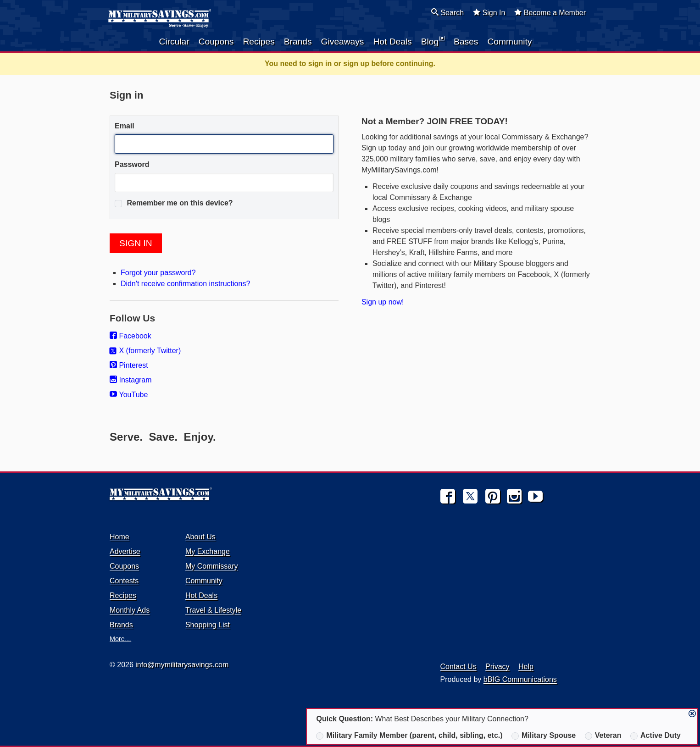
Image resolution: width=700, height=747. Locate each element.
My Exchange (208, 551)
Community (509, 41)
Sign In (489, 12)
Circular (174, 41)
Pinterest (129, 365)
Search (447, 12)
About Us (200, 537)
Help (526, 667)
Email (125, 126)
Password (132, 164)
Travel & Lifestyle (213, 610)
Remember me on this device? (174, 203)
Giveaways (343, 41)
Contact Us (458, 667)
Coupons (216, 41)
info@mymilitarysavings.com (182, 665)
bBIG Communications (520, 679)
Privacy (497, 667)
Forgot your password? (158, 273)
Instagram (131, 380)
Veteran (603, 736)
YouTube (129, 395)
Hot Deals (392, 41)
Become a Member (550, 12)
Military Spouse (544, 736)
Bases (466, 41)
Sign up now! (383, 302)
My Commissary (212, 566)
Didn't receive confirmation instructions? (185, 284)
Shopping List (208, 625)
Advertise (125, 551)
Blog (433, 41)
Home (119, 537)
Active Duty (656, 736)
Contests (124, 581)
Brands (298, 41)
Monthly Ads (130, 610)
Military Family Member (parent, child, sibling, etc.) (409, 736)
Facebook (131, 336)
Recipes (258, 41)
